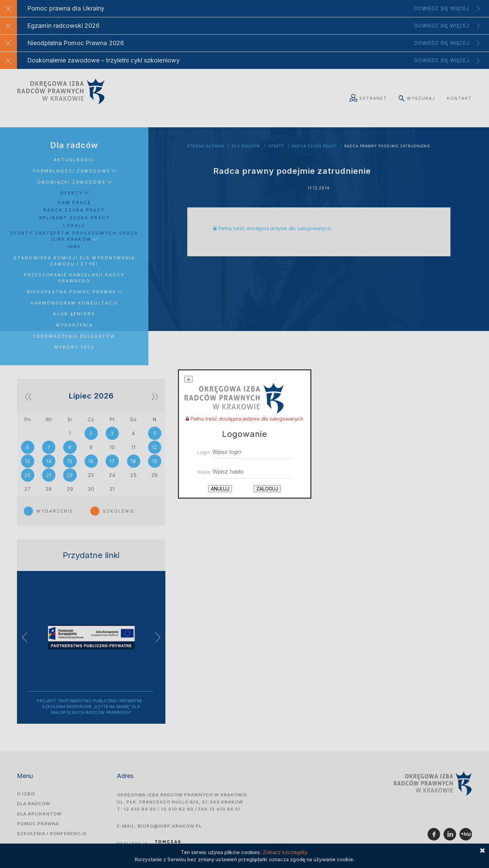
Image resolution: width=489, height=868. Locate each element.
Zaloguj (267, 489)
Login (204, 452)
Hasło (204, 472)
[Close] (189, 379)
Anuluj (220, 489)
